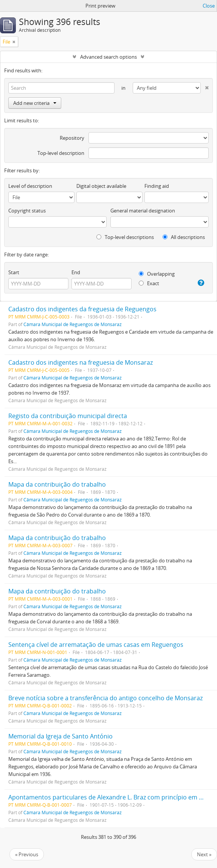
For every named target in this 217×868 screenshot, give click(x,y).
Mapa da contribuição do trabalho (57, 484)
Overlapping (157, 274)
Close (209, 6)
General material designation (143, 211)
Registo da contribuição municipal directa (68, 416)
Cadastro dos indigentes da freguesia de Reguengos (82, 309)
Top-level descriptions (125, 237)
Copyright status (27, 211)
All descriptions (184, 237)
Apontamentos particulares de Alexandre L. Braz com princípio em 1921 (110, 797)
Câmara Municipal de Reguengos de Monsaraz (73, 324)
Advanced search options (108, 57)
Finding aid (157, 186)
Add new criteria (35, 103)
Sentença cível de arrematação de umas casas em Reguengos (96, 645)
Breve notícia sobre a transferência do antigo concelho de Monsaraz (105, 698)
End (76, 272)
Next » (204, 854)
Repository (72, 138)
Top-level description (61, 153)
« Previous (27, 854)
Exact (149, 283)
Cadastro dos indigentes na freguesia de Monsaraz (81, 362)
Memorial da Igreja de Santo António (60, 736)
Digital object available (101, 186)
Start (14, 272)
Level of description (30, 186)
